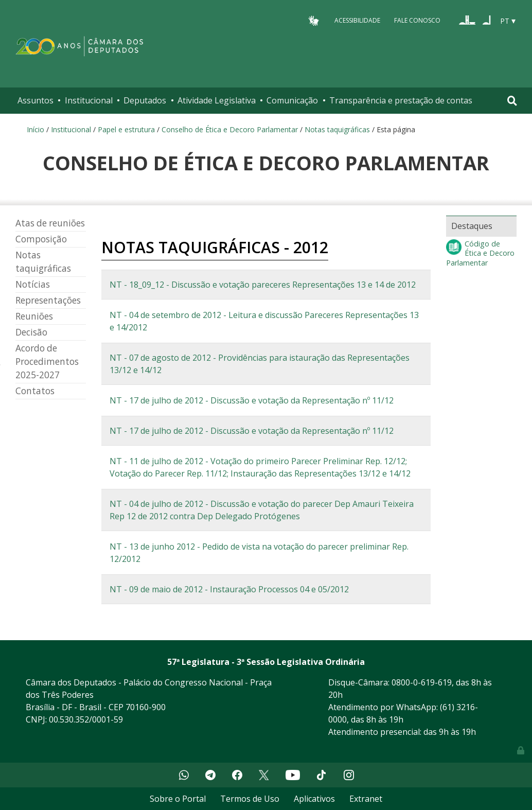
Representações (48, 300)
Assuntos (36, 100)
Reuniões (34, 316)
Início (36, 129)
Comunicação (292, 100)
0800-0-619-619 (422, 682)
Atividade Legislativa (217, 100)
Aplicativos (314, 799)
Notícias (33, 284)
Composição (41, 239)
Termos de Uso (250, 799)
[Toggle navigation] (512, 101)
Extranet (366, 799)
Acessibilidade (357, 20)
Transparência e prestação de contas (401, 100)
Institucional (89, 100)
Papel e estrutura (126, 129)
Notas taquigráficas (338, 129)
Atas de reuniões (50, 223)
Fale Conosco (417, 20)
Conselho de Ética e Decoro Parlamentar (230, 129)
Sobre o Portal (178, 799)
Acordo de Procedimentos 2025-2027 (47, 362)
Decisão (31, 332)
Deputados (145, 100)
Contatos (35, 391)
